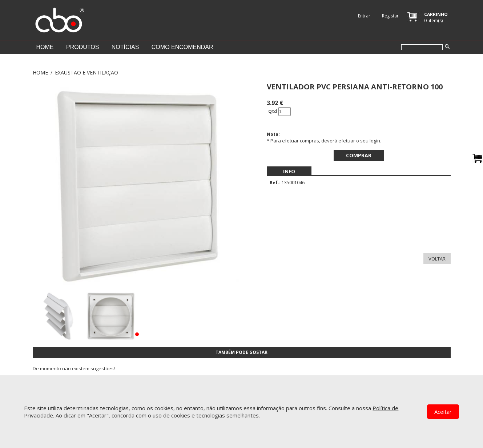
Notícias (125, 47)
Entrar (364, 16)
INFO (289, 171)
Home (45, 47)
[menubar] (289, 171)
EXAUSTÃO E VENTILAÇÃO (86, 72)
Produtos (82, 47)
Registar (390, 16)
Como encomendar (182, 47)
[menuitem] (289, 171)
